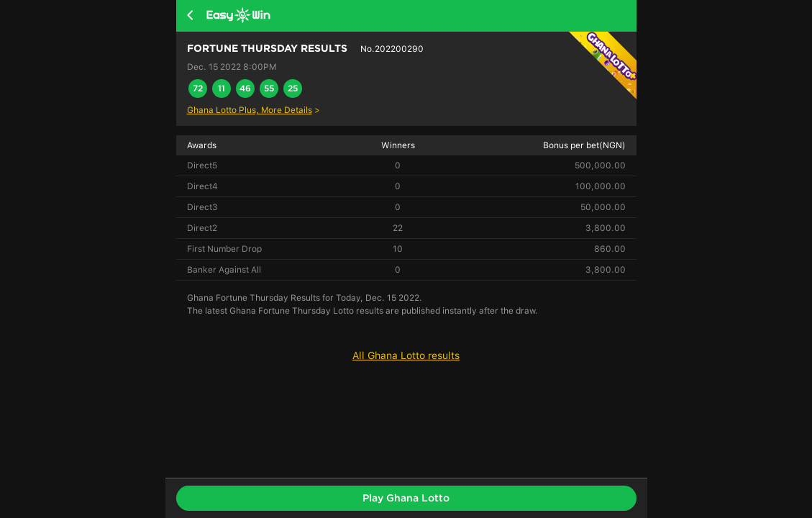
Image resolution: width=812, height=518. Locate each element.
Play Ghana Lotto (406, 498)
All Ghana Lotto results (406, 355)
